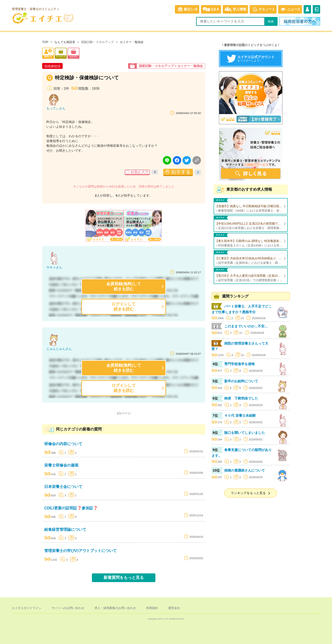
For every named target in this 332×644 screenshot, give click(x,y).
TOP (45, 42)
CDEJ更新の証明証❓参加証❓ (71, 508)
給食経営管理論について (65, 529)
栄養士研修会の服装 (61, 465)
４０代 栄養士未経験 (240, 416)
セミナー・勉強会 (132, 42)
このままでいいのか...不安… (246, 326)
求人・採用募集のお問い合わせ (115, 608)
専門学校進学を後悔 (239, 364)
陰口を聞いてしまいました (245, 433)
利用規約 (152, 608)
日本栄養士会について (63, 487)
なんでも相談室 (65, 42)
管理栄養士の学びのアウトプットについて (80, 551)
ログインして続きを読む (124, 307)
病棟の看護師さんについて (245, 470)
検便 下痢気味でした (241, 398)
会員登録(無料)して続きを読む (124, 286)
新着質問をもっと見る (124, 578)
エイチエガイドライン (27, 608)
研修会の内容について (63, 444)
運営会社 (174, 608)
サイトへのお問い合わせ (68, 608)
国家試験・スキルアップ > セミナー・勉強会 (171, 66)
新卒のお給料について (241, 381)
